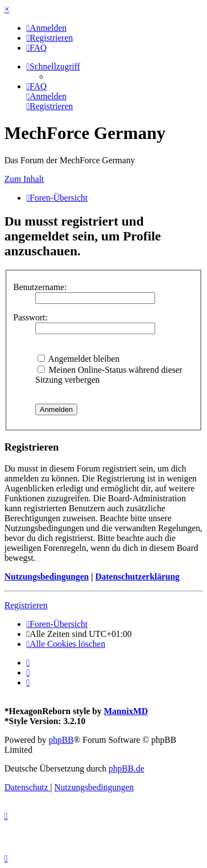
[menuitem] (47, 28)
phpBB (61, 740)
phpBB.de (126, 768)
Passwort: (30, 317)
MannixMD (126, 711)
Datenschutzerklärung (137, 577)
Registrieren (26, 605)
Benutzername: (40, 287)
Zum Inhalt (24, 179)
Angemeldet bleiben (78, 359)
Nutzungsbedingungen (47, 577)
